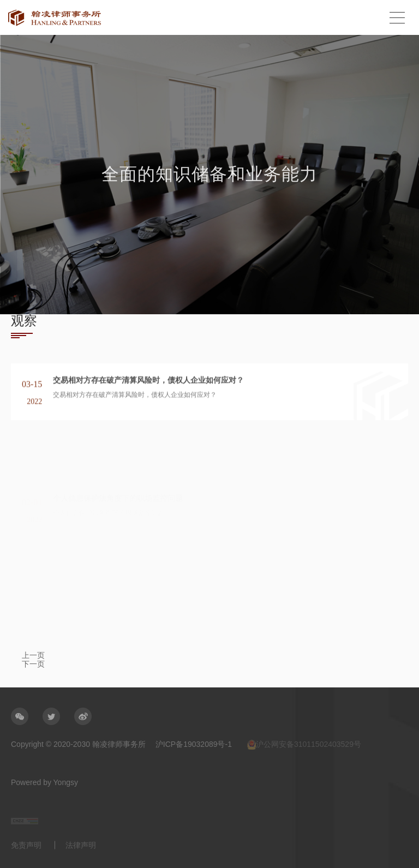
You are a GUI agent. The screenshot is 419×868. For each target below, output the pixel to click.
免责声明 (26, 845)
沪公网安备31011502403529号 (304, 745)
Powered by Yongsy (44, 782)
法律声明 (81, 845)
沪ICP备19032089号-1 (194, 744)
